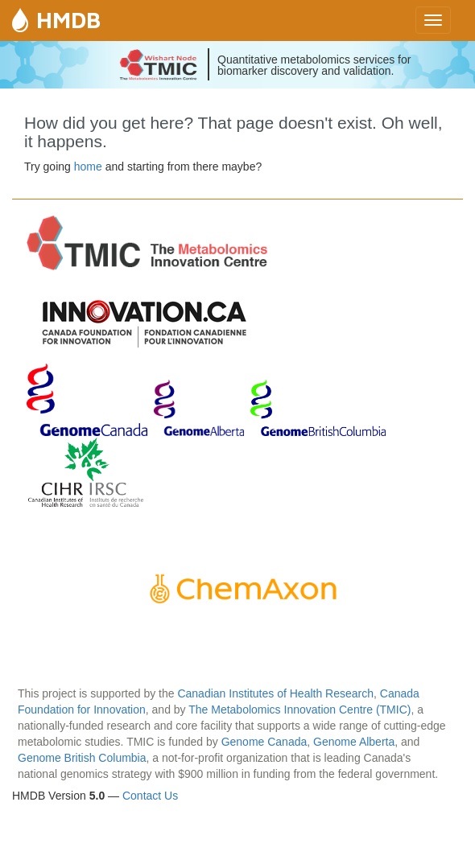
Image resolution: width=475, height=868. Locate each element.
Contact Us (150, 796)
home (88, 167)
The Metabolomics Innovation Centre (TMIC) (299, 710)
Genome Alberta (354, 742)
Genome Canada (264, 742)
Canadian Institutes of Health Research (275, 693)
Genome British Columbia (82, 758)
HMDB (68, 20)
